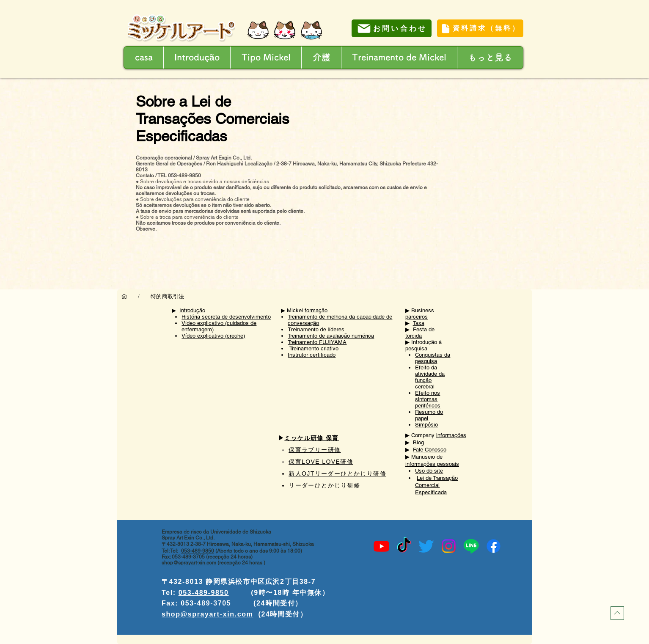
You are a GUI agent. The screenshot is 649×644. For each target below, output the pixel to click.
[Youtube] (381, 546)
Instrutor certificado (312, 355)
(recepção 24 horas (240, 563)
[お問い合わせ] (392, 28)
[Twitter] (426, 546)
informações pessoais (432, 464)
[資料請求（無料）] (480, 28)
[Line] (471, 546)
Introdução (192, 310)
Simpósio (426, 425)
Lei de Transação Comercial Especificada (436, 485)
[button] (321, 58)
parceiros (417, 317)
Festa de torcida (420, 333)
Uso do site (429, 471)
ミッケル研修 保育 (312, 438)
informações (451, 435)
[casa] (124, 296)
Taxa (419, 323)
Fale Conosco (430, 450)
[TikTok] (404, 546)
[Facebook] (494, 546)
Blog (418, 442)
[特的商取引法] (168, 296)
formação (316, 310)
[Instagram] (449, 546)
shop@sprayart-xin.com (189, 563)
